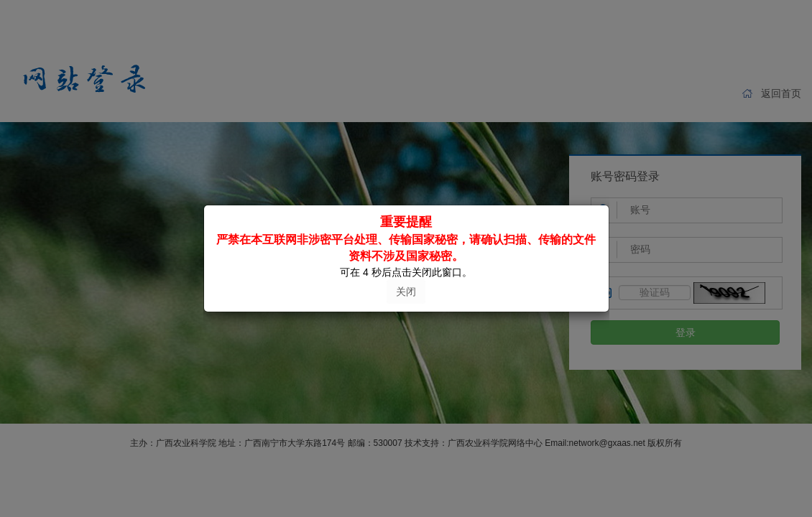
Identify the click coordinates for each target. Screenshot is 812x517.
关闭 (406, 292)
